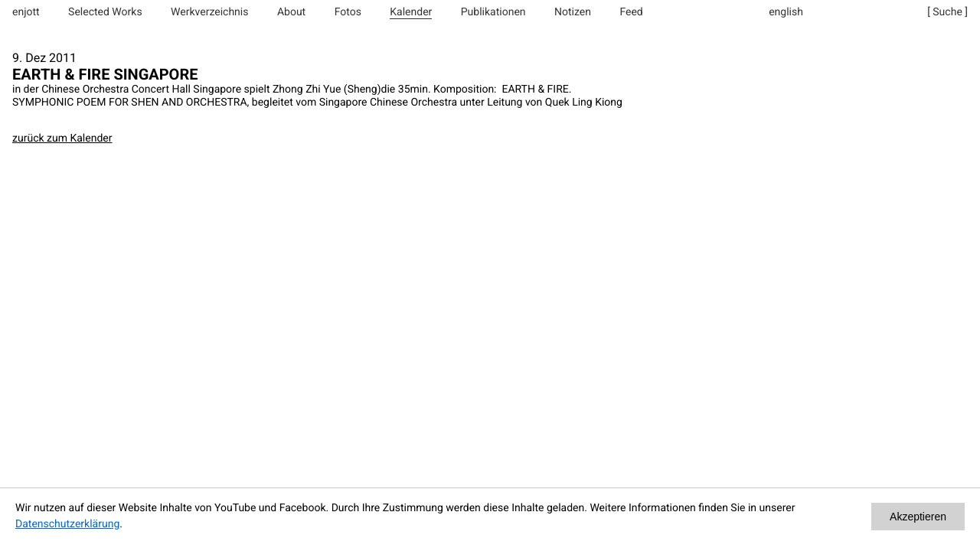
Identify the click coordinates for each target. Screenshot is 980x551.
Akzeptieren (918, 517)
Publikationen (493, 12)
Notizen (573, 12)
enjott (26, 12)
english (786, 12)
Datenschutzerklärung (67, 524)
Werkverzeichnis (209, 12)
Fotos (348, 12)
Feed (631, 12)
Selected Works (105, 12)
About (291, 12)
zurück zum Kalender (62, 139)
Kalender (411, 12)
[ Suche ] (947, 12)
